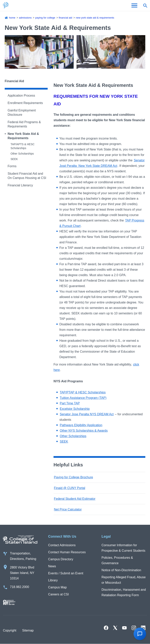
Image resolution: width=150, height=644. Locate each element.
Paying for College (45, 18)
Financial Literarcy (20, 185)
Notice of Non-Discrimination (121, 570)
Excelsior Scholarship (75, 409)
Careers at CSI (59, 594)
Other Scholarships (22, 154)
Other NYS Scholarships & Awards (84, 431)
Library (53, 580)
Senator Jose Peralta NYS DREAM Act (87, 414)
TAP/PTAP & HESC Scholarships (83, 392)
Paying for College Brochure (73, 477)
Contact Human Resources (67, 552)
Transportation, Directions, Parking (23, 556)
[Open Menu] (134, 5)
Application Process (21, 96)
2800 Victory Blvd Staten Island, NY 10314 (22, 573)
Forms (12, 166)
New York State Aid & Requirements (95, 18)
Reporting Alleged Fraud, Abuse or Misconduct (124, 580)
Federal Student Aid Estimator (75, 499)
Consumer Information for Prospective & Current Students (123, 548)
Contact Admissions (62, 545)
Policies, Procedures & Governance (117, 560)
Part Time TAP (70, 403)
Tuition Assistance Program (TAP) (83, 398)
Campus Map (58, 587)
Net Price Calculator (68, 509)
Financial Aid (66, 18)
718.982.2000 (20, 587)
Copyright (10, 630)
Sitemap (28, 630)
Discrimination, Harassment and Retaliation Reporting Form (124, 592)
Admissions (25, 18)
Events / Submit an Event (66, 573)
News (52, 566)
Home (12, 18)
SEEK (14, 159)
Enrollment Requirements (25, 103)
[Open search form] (145, 5)
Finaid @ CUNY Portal (70, 488)
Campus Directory (61, 559)
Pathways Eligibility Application (81, 425)
